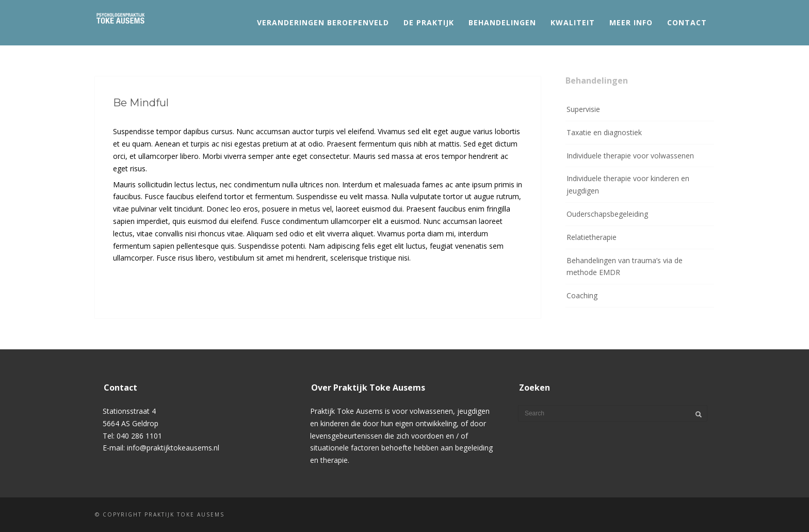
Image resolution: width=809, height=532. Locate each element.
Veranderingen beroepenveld (323, 22)
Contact (687, 22)
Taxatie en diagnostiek (604, 132)
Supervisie (583, 109)
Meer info (631, 22)
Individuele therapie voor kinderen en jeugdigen (628, 184)
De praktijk (429, 22)
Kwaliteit (573, 22)
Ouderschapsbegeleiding (607, 214)
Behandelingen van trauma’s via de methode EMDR (625, 267)
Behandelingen (502, 22)
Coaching (582, 295)
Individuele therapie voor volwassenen (630, 156)
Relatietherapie (592, 237)
